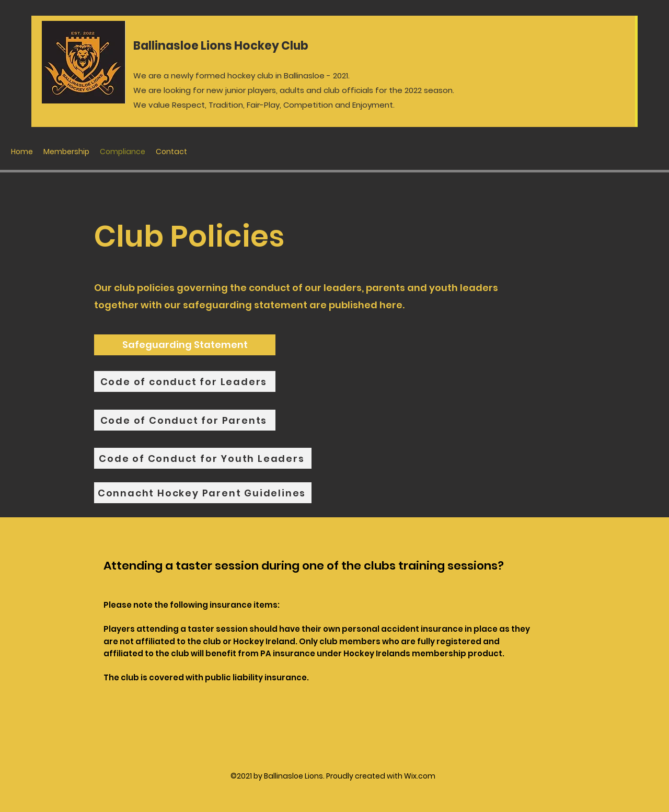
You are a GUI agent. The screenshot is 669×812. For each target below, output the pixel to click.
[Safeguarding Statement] (185, 345)
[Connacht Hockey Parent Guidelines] (203, 493)
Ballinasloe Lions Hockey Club (221, 46)
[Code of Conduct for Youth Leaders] (203, 458)
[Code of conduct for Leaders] (185, 381)
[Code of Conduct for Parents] (185, 420)
